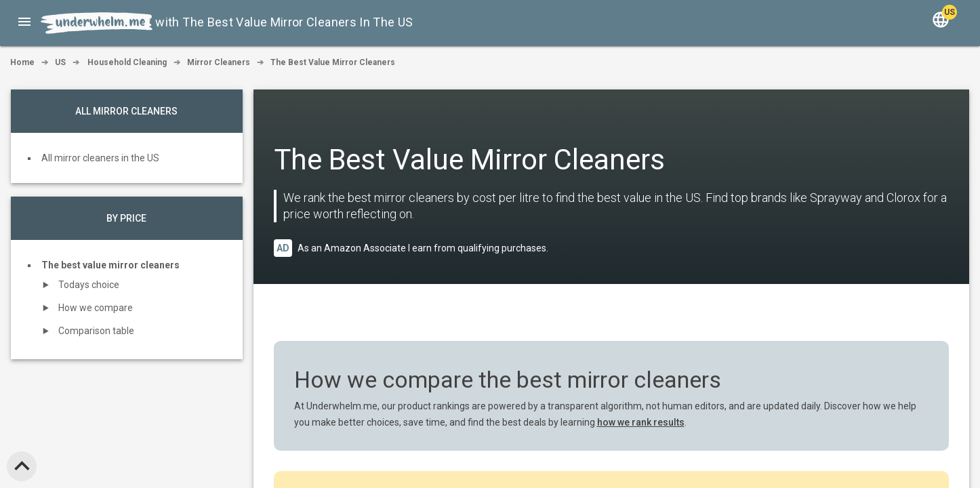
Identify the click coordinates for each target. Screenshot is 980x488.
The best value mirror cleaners (110, 265)
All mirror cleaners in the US (100, 158)
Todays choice (89, 285)
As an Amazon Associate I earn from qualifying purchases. (423, 248)
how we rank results (641, 422)
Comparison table (96, 331)
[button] (24, 22)
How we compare (96, 308)
